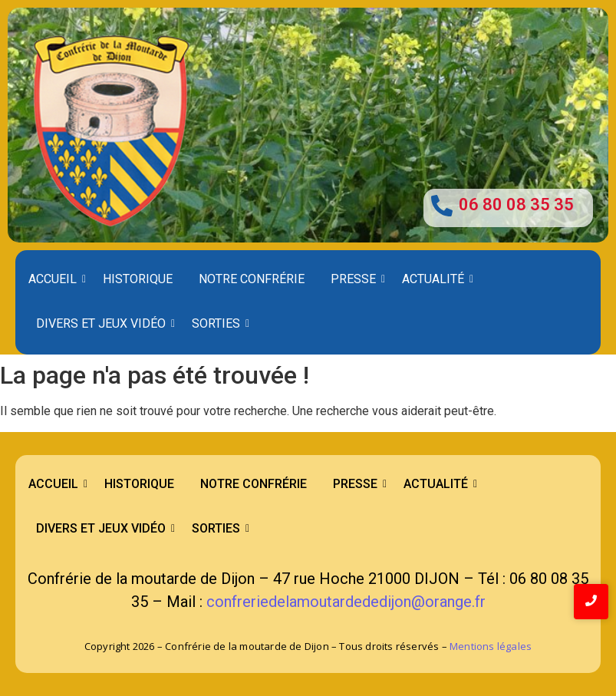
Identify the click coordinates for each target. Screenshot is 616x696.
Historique (138, 279)
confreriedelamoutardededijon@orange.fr (346, 602)
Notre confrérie (252, 279)
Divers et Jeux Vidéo (104, 323)
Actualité (436, 279)
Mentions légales (491, 646)
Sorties (219, 323)
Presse (356, 279)
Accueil (55, 279)
